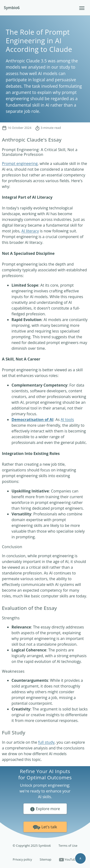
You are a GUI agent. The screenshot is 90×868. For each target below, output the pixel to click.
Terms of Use (68, 846)
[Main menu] (82, 8)
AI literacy (30, 231)
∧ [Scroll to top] (80, 858)
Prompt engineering (20, 164)
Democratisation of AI (33, 420)
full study (46, 742)
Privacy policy (22, 859)
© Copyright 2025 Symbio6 (32, 846)
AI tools (67, 420)
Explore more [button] (45, 809)
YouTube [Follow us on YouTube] (68, 860)
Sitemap (45, 859)
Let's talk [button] (45, 827)
